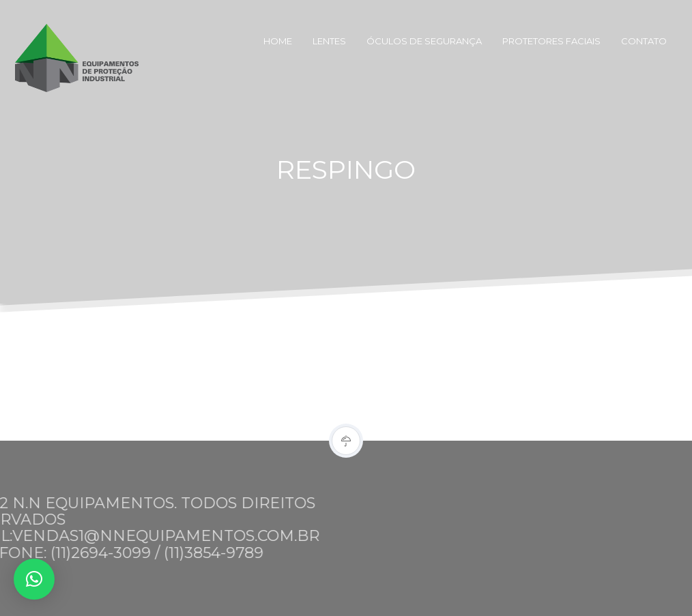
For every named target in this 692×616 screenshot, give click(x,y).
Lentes (329, 41)
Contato (644, 41)
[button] (34, 579)
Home (278, 41)
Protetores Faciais (551, 41)
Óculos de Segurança (424, 41)
